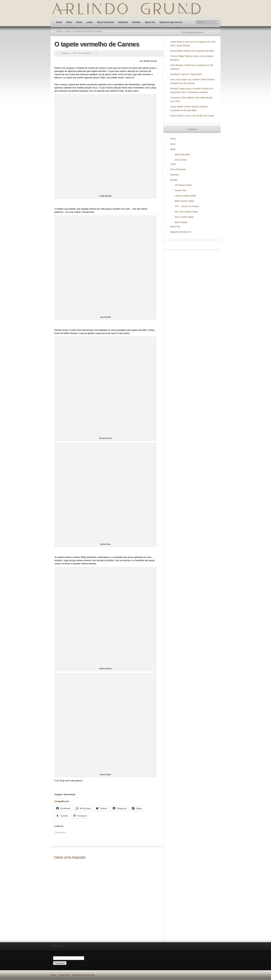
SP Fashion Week (183, 185)
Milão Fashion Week (184, 201)
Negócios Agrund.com (171, 22)
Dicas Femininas (105, 22)
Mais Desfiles (181, 222)
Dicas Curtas (181, 160)
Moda (79, 22)
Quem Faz (150, 22)
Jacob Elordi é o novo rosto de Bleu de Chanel (192, 116)
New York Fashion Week (186, 212)
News (69, 22)
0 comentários (85, 53)
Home (59, 22)
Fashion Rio (180, 190)
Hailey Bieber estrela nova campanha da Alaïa (192, 51)
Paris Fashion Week (184, 217)
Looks (90, 22)
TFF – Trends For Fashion (187, 206)
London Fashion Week (185, 196)
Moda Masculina (182, 155)
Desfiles (137, 22)
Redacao (65, 53)
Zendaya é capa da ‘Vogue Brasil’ (186, 74)
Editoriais (123, 22)
